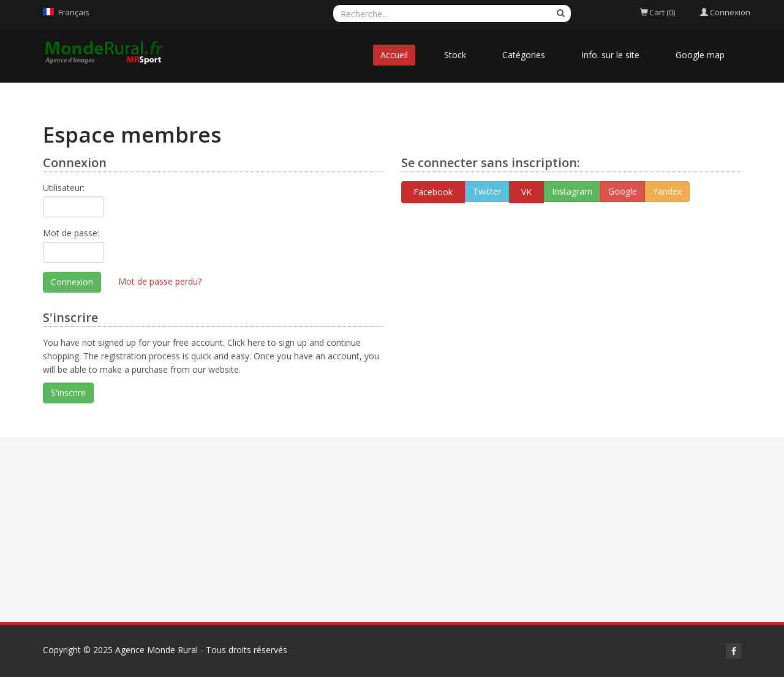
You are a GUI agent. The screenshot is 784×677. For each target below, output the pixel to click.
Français (74, 12)
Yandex (667, 191)
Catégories (524, 55)
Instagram (572, 191)
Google (623, 191)
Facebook (433, 192)
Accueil (394, 55)
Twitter (487, 191)
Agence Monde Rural (156, 650)
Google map (700, 55)
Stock (455, 55)
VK (526, 192)
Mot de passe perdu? (160, 281)
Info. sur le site (610, 55)
